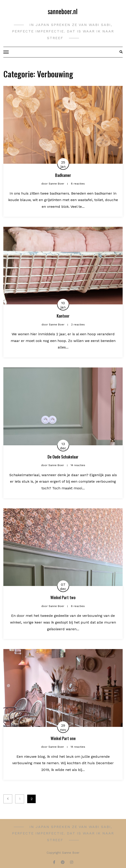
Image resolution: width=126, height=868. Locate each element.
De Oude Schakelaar (63, 457)
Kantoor (63, 316)
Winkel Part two (63, 597)
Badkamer (63, 175)
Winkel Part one (63, 738)
